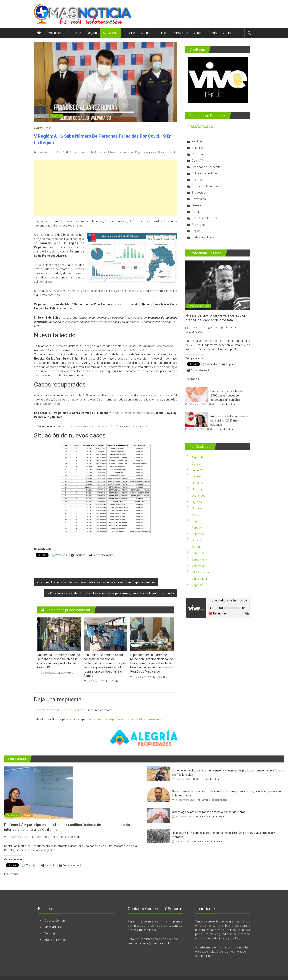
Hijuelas (197, 502)
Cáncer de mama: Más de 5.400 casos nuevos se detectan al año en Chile (226, 396)
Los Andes (198, 496)
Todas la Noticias (203, 237)
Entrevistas (180, 33)
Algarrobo (198, 457)
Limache (197, 483)
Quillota (197, 540)
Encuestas (198, 193)
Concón (197, 464)
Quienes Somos (55, 921)
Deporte (129, 33)
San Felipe (198, 553)
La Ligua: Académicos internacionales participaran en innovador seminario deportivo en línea (97, 582)
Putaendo (198, 534)
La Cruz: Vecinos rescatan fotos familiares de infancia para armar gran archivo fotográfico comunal (109, 593)
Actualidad (110, 33)
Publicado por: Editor (49, 152)
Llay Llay (197, 489)
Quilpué (196, 547)
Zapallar (197, 585)
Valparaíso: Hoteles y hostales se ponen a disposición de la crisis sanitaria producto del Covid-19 (59, 661)
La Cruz (196, 476)
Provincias (54, 33)
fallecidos (113, 152)
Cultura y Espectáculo (205, 173)
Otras (198, 33)
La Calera (198, 470)
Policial (162, 33)
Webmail (50, 933)
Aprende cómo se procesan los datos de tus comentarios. (126, 719)
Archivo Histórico (55, 940)
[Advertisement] (105, 188)
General (197, 205)
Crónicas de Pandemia (206, 167)
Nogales (197, 508)
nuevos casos (127, 152)
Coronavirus (101, 152)
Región (92, 33)
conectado (69, 710)
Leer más (192, 379)
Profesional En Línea (205, 218)
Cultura (146, 33)
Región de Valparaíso (146, 152)
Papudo (197, 528)
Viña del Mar (199, 579)
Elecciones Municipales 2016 (210, 186)
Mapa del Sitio (53, 927)
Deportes (197, 180)
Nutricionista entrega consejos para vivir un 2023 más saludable (229, 420)
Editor (64, 673)
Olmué (196, 515)
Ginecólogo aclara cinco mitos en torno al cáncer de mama (209, 812)
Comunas (74, 33)
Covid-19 (57, 116)
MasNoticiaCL (201, 126)
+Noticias (198, 141)
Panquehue (199, 521)
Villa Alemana (200, 572)
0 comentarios (75, 152)
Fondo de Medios (220, 33)
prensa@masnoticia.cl (142, 930)
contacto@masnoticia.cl (153, 943)
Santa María (199, 560)
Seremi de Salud (166, 152)
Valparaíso (199, 566)
